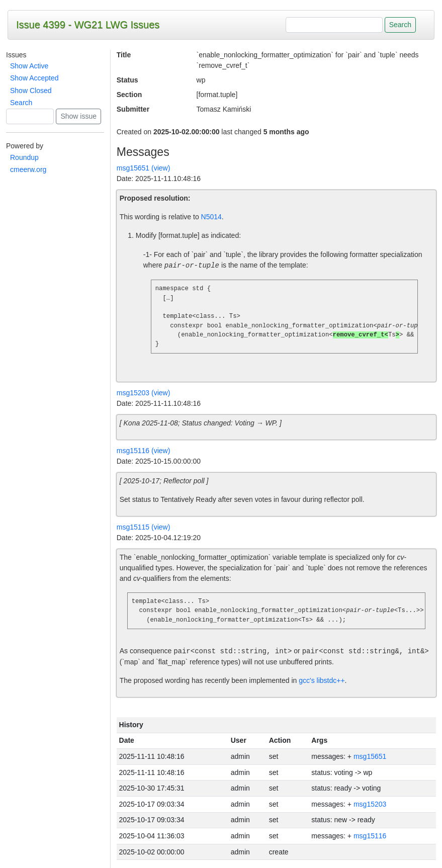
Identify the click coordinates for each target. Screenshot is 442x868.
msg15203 (370, 804)
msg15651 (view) (144, 168)
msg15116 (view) (144, 451)
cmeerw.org (28, 169)
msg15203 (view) (144, 393)
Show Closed (31, 91)
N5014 (211, 217)
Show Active (29, 66)
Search (21, 103)
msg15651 (370, 756)
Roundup (24, 157)
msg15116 (370, 836)
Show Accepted (34, 78)
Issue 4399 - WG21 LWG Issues (88, 25)
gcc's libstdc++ (322, 680)
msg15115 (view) (144, 527)
